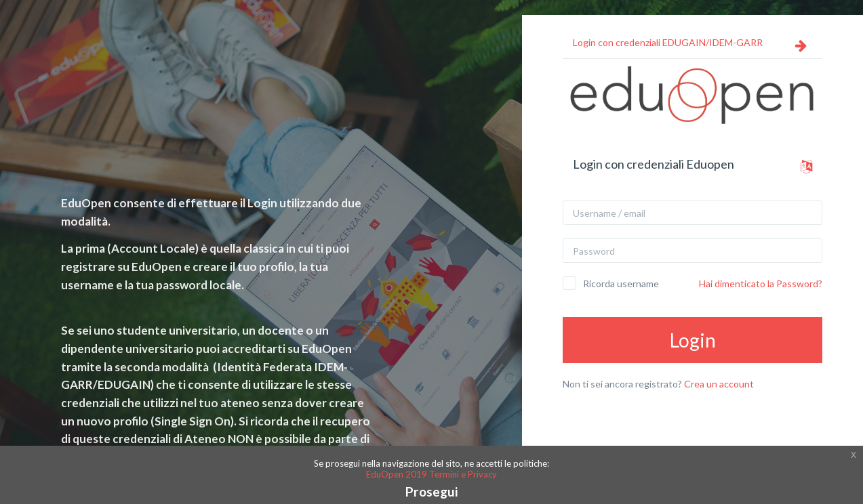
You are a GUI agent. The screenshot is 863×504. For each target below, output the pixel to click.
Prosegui (431, 491)
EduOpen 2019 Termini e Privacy (431, 474)
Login (693, 340)
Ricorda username (621, 283)
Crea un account (719, 384)
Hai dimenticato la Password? (761, 283)
